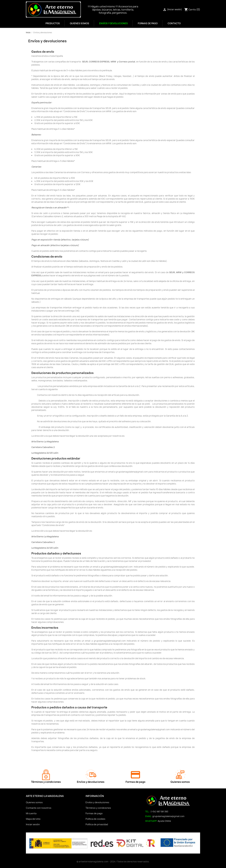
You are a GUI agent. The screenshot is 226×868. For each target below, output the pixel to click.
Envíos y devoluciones (113, 23)
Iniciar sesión (33, 824)
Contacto (174, 23)
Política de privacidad (97, 824)
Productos (53, 23)
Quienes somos (79, 23)
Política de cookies (95, 819)
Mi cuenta (31, 813)
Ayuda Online (164, 821)
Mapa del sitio (33, 819)
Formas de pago (148, 23)
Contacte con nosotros (39, 808)
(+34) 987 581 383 (159, 812)
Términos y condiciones (98, 808)
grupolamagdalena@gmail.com (168, 816)
